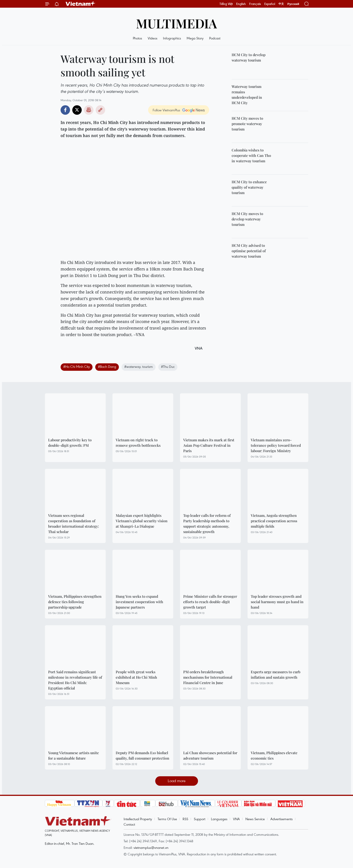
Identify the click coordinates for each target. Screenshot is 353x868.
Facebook (65, 110)
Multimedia (176, 23)
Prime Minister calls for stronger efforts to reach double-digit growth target (210, 602)
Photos (137, 38)
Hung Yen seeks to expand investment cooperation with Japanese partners (139, 602)
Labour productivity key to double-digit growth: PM (70, 443)
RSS (185, 819)
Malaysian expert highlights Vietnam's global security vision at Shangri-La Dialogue (142, 521)
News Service (255, 819)
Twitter (77, 110)
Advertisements (282, 819)
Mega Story (195, 38)
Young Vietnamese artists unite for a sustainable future (74, 755)
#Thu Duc (168, 366)
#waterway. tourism (139, 366)
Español (270, 4)
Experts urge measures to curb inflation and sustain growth (276, 674)
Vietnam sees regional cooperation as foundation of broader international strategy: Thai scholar (74, 523)
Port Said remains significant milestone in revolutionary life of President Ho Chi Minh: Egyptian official (75, 680)
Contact (129, 824)
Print (89, 110)
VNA (236, 819)
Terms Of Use (167, 819)
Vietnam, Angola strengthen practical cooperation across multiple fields (274, 521)
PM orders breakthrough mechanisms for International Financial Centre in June (208, 677)
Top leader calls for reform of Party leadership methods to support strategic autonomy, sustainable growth (207, 523)
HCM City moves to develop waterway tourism (247, 219)
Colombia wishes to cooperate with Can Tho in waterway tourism (251, 155)
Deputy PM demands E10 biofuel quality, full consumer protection (143, 755)
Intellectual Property (138, 819)
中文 (281, 4)
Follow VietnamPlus (166, 110)
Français (255, 4)
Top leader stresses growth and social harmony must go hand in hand (277, 602)
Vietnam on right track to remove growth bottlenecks (138, 443)
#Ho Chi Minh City (77, 366)
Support (200, 819)
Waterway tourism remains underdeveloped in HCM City (247, 95)
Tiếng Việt (226, 4)
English (241, 4)
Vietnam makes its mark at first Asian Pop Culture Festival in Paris (209, 445)
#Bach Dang (107, 366)
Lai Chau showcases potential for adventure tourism (210, 755)
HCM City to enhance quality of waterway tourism (249, 187)
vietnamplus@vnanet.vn (151, 847)
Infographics (172, 38)
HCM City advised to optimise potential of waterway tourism (249, 251)
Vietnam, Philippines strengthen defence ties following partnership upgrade (75, 602)
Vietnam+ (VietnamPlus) (81, 4)
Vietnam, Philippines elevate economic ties (274, 755)
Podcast (215, 38)
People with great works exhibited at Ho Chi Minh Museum (136, 677)
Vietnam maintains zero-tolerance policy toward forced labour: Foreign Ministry (276, 445)
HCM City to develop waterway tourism (249, 57)
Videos (153, 38)
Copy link (100, 110)
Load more (177, 781)
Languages (219, 819)
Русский (293, 4)
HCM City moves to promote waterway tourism (247, 124)
